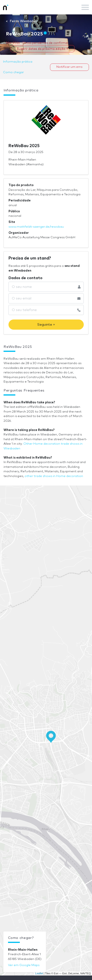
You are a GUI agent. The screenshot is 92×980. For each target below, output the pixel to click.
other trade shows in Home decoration (54, 476)
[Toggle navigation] (85, 7)
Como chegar (13, 72)
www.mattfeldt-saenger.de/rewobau (36, 227)
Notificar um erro (69, 67)
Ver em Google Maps (24, 965)
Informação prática (18, 62)
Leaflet (39, 973)
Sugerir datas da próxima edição (42, 49)
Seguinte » (46, 325)
